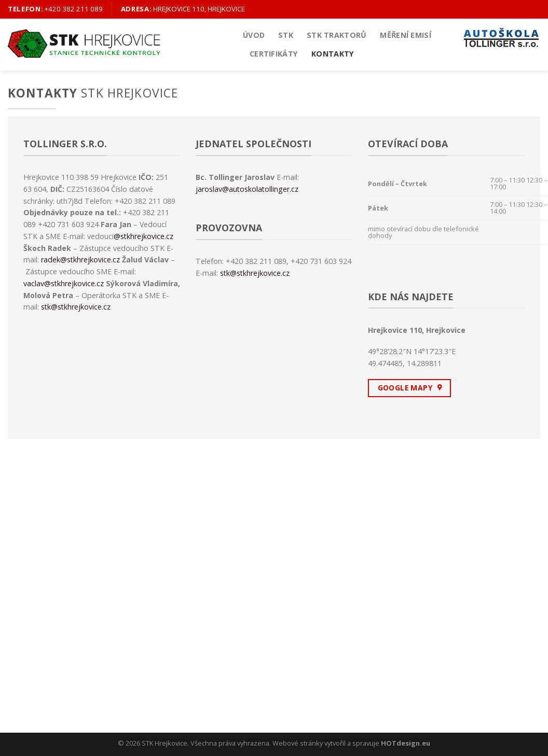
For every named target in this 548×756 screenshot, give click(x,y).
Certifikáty (274, 54)
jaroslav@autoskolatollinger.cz (247, 189)
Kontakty (333, 54)
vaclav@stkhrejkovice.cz (64, 283)
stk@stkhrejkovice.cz (76, 307)
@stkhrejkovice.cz (143, 236)
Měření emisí (405, 35)
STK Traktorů (337, 35)
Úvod (254, 35)
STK (286, 35)
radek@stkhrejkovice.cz (80, 260)
